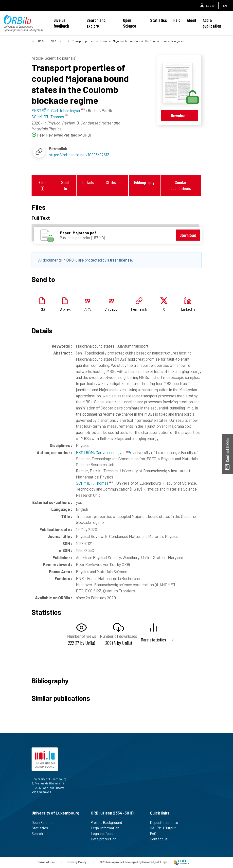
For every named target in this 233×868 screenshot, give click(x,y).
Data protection (106, 839)
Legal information (107, 828)
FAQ (155, 833)
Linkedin (188, 309)
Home (52, 41)
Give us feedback (61, 23)
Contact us (161, 839)
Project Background (108, 822)
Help (177, 20)
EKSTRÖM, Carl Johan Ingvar (103, 452)
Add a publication (212, 23)
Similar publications (181, 185)
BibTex (65, 309)
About (192, 20)
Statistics (159, 20)
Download (179, 115)
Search (39, 833)
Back (41, 41)
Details (88, 182)
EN (225, 6)
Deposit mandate (166, 822)
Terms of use (46, 862)
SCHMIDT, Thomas (95, 483)
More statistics (153, 640)
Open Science (130, 23)
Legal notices (104, 833)
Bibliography (144, 182)
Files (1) (43, 185)
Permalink (139, 309)
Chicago (111, 309)
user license (121, 260)
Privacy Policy (77, 862)
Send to (65, 185)
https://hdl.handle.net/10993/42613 (79, 155)
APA (88, 309)
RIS (42, 309)
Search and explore (96, 23)
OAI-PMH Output (165, 828)
